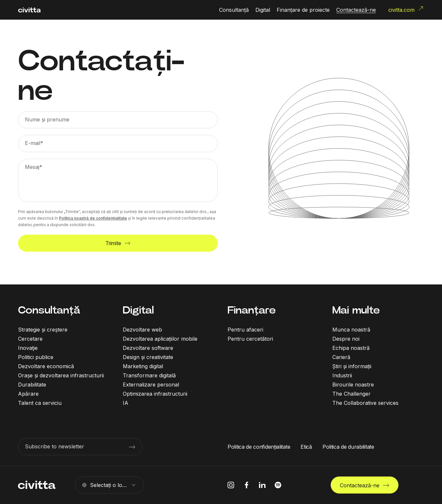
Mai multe (356, 310)
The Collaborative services (365, 403)
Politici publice (36, 357)
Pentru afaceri (245, 330)
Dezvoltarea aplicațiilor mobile (160, 339)
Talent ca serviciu (40, 403)
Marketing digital (143, 366)
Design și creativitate (148, 357)
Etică (306, 447)
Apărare (28, 394)
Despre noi (346, 339)
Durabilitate (32, 385)
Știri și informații (352, 366)
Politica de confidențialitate (259, 447)
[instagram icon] (231, 485)
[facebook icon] (247, 485)
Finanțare (252, 310)
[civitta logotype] (29, 10)
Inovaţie (28, 348)
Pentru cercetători (250, 339)
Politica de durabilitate (348, 447)
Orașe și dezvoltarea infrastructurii (61, 375)
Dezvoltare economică (46, 366)
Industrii (342, 375)
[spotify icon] (278, 485)
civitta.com (406, 9)
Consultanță (49, 310)
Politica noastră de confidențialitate (93, 218)
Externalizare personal (151, 385)
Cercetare (30, 339)
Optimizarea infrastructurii (155, 394)
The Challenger (351, 394)
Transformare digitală (149, 375)
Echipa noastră (351, 348)
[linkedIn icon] (262, 485)
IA (126, 403)
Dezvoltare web (142, 330)
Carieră (341, 357)
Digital (138, 310)
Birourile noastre (353, 385)
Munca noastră (351, 330)
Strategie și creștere (43, 330)
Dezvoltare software (148, 348)
